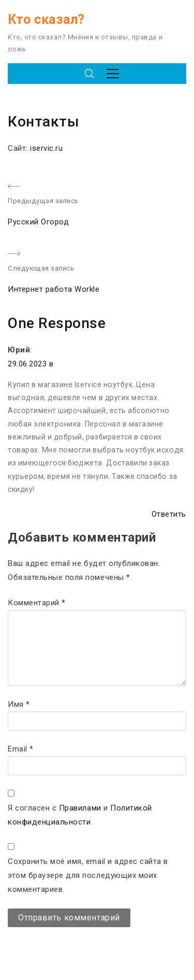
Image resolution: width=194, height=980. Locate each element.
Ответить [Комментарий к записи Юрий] (169, 514)
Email (21, 749)
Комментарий (37, 603)
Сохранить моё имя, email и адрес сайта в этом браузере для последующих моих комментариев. (88, 875)
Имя (19, 704)
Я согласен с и (80, 815)
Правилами (80, 808)
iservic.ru (46, 148)
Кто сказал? (46, 19)
